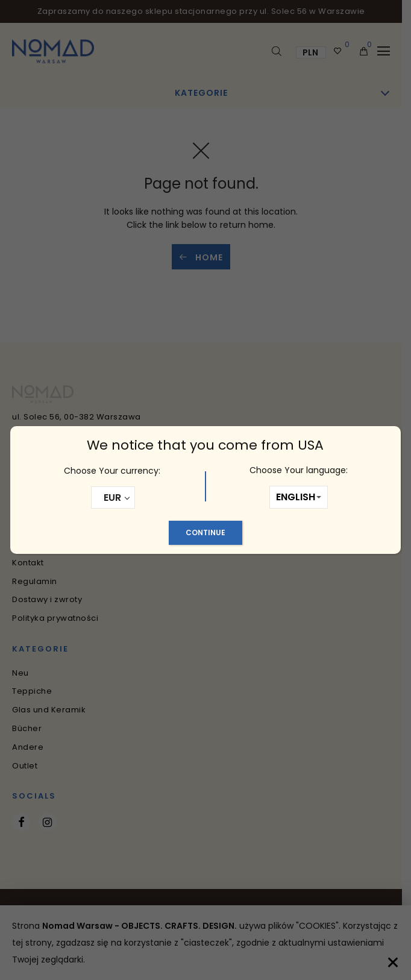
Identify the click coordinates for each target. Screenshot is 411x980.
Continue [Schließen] (205, 532)
